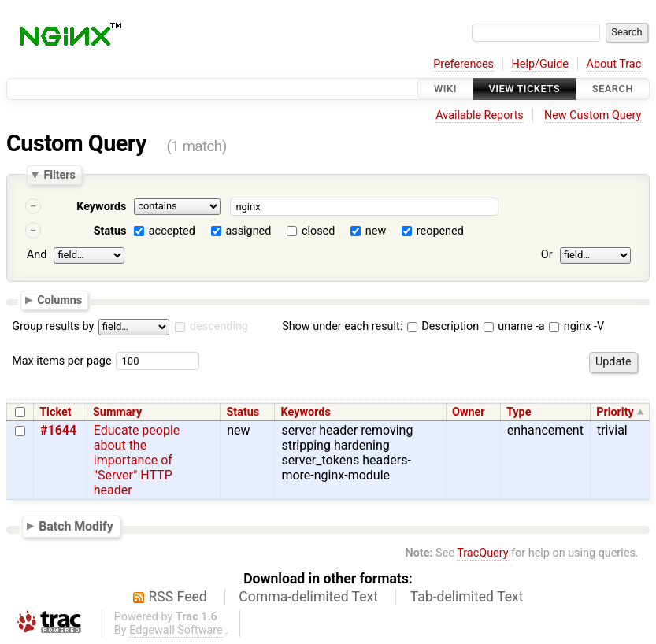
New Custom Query (593, 115)
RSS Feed (178, 597)
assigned (248, 231)
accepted (172, 231)
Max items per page (61, 361)
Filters (59, 175)
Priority (615, 412)
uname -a (514, 326)
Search (613, 89)
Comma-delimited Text (308, 597)
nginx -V (576, 326)
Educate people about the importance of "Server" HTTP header (137, 460)
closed (318, 231)
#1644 (58, 430)
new (376, 231)
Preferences (463, 64)
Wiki (445, 89)
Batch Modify (76, 526)
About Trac (614, 64)
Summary (117, 412)
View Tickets (524, 89)
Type (519, 412)
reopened (440, 231)
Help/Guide (540, 64)
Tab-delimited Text (467, 597)
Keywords (101, 207)
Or (547, 255)
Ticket (55, 412)
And (37, 255)
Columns (59, 299)
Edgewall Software (176, 630)
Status (110, 231)
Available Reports (480, 115)
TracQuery (482, 553)
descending (219, 326)
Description (443, 326)
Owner (469, 412)
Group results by (53, 326)
